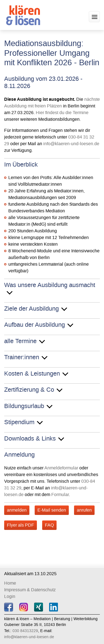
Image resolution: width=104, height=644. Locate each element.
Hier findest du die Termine (62, 113)
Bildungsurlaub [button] (24, 406)
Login (10, 596)
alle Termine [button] (20, 341)
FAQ (49, 525)
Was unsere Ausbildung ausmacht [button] (50, 285)
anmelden (17, 510)
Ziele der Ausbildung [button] (31, 309)
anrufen (84, 510)
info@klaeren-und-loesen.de (71, 144)
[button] (94, 17)
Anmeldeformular (61, 468)
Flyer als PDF (21, 525)
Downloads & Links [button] (30, 439)
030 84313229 (25, 631)
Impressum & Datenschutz (30, 590)
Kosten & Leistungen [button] (32, 374)
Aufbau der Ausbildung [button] (35, 325)
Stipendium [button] (19, 422)
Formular (60, 495)
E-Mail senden (52, 510)
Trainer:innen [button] (22, 358)
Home (10, 583)
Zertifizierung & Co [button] (29, 390)
